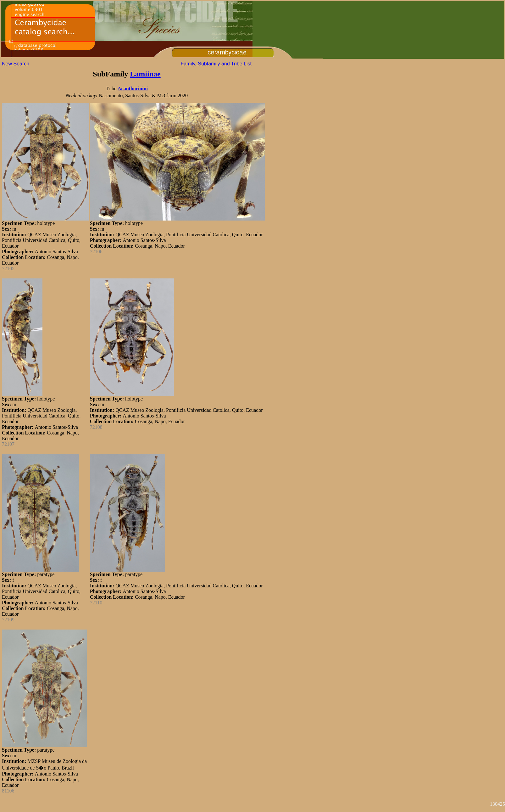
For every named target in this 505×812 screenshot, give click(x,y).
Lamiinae (145, 74)
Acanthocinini (133, 89)
